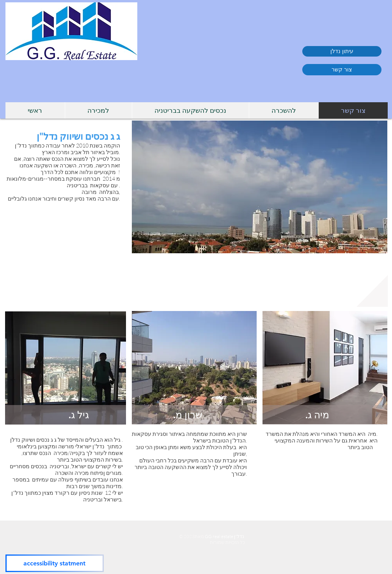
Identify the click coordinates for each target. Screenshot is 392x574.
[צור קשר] (342, 70)
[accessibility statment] (55, 563)
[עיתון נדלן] (342, 51)
